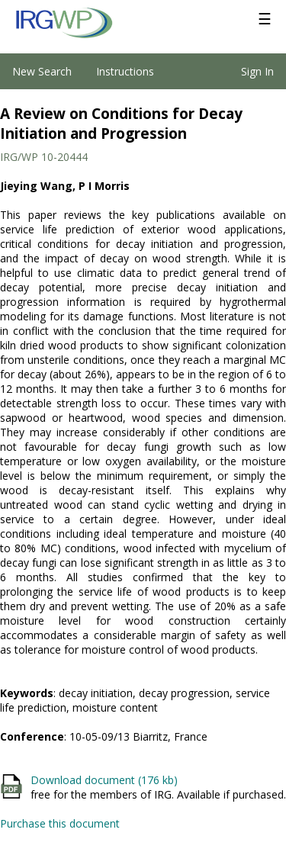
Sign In (257, 71)
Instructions (125, 71)
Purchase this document (60, 823)
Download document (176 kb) (104, 780)
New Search (42, 71)
